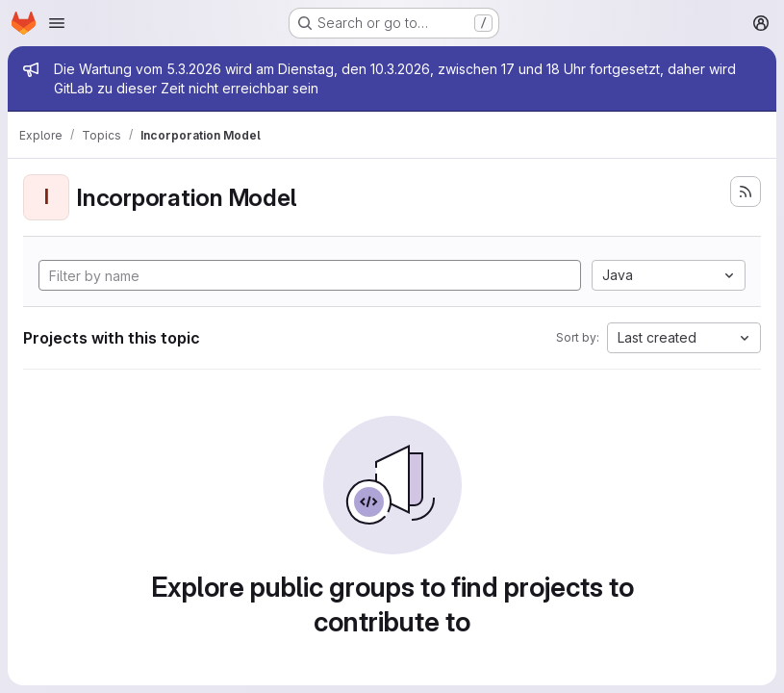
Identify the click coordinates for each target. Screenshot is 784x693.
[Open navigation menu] (57, 23)
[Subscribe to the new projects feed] (746, 192)
